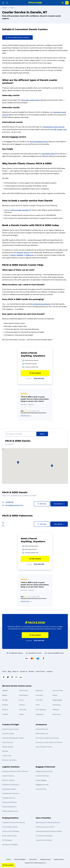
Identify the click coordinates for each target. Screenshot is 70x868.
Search (42, 434)
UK (52, 129)
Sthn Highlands (41, 710)
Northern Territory (23, 253)
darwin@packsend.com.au (13, 505)
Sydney (13, 255)
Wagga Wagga (57, 700)
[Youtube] (16, 677)
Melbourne (30, 255)
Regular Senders (8, 747)
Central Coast (23, 691)
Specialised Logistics (9, 789)
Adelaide (20, 255)
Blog (9, 671)
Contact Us (24, 671)
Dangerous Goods (45, 859)
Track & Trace (40, 671)
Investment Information (44, 840)
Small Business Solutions (11, 793)
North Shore (57, 714)
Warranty (5, 751)
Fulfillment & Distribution (11, 785)
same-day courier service (31, 100)
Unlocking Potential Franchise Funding (49, 831)
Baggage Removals (42, 785)
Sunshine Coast (58, 691)
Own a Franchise (43, 818)
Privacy (9, 859)
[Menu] (3, 3)
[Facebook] (4, 677)
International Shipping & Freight (13, 738)
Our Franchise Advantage (44, 836)
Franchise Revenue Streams (45, 827)
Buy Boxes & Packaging (10, 845)
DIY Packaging (7, 840)
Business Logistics (8, 780)
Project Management (9, 807)
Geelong (22, 705)
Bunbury (5, 710)
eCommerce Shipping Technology (47, 738)
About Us (15, 671)
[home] (35, 3)
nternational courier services (54, 127)
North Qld (39, 700)
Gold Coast (23, 710)
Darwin (21, 700)
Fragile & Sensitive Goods (44, 771)
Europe (60, 129)
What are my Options (9, 760)
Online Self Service (42, 729)
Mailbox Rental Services (10, 811)
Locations (49, 671)
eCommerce (41, 725)
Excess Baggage (41, 780)
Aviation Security (59, 859)
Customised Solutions (9, 802)
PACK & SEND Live (42, 734)
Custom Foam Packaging (11, 831)
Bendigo (5, 700)
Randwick (56, 710)
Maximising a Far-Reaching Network (48, 823)
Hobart (21, 714)
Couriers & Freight (11, 725)
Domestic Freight (8, 734)
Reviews (31, 671)
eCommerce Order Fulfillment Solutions (49, 742)
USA (55, 129)
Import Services (8, 742)
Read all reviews (26, 416)
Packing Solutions (10, 818)
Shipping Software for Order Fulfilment (15, 771)
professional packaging (41, 304)
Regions (4, 8)
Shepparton (40, 714)
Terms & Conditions (20, 859)
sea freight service (48, 154)
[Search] (7, 3)
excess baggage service (39, 142)
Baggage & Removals (45, 767)
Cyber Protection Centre (44, 747)
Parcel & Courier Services (10, 729)
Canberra (5, 714)
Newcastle (39, 695)
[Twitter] (8, 677)
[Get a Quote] (67, 3)
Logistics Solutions (11, 767)
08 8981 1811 (8, 502)
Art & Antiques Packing (10, 827)
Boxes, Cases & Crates (9, 836)
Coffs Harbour (24, 695)
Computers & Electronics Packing (13, 823)
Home (4, 671)
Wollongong (57, 705)
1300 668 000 (39, 379)
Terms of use (33, 859)
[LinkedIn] (21, 677)
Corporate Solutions (9, 798)
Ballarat (5, 695)
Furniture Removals (42, 776)
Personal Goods (41, 789)
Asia (65, 129)
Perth (38, 705)
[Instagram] (12, 677)
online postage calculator (20, 210)
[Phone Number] (63, 3)
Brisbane (5, 705)
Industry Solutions (8, 776)
